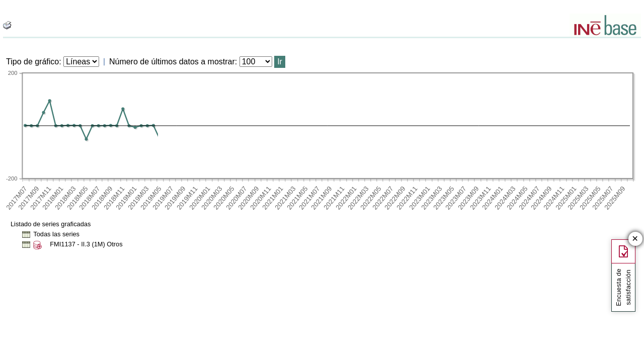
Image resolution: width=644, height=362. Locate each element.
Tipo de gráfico (32, 62)
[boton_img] (7, 25)
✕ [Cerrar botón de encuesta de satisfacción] (635, 239)
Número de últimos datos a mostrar (172, 62)
